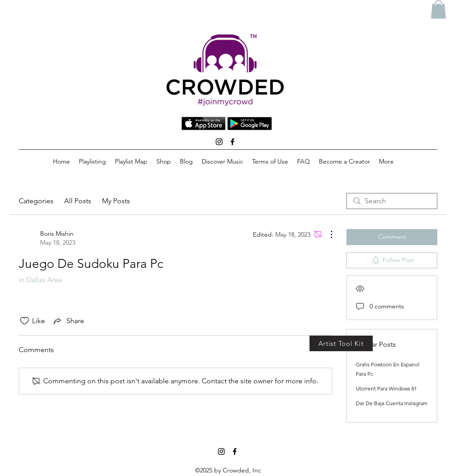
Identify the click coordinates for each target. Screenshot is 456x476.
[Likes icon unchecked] (24, 321)
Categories (36, 201)
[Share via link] (68, 321)
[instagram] (219, 142)
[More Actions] (327, 234)
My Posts (116, 201)
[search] (392, 201)
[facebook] (232, 142)
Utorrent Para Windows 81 (386, 388)
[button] (438, 9)
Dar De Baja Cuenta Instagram (392, 403)
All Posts (78, 201)
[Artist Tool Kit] (341, 343)
